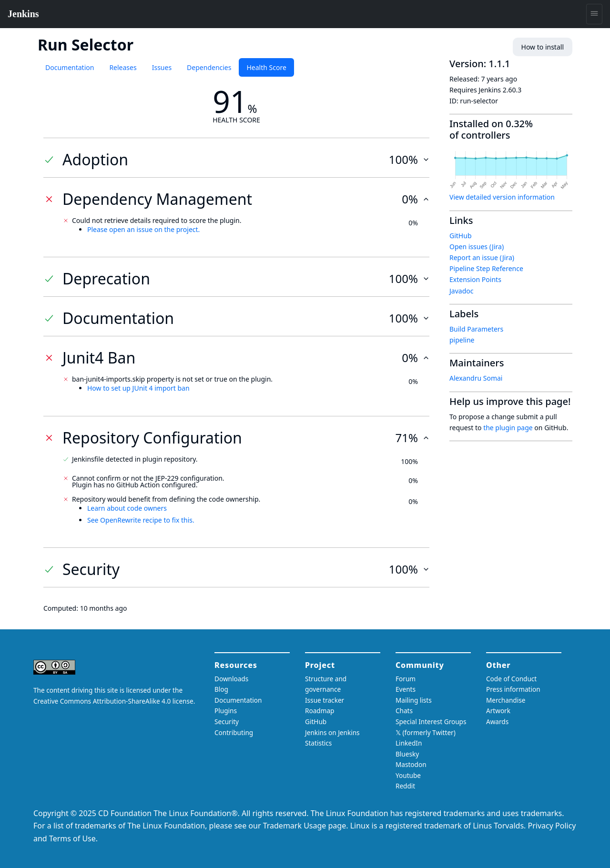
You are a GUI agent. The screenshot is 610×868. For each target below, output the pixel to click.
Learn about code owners (127, 508)
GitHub (461, 236)
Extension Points (475, 279)
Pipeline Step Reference (486, 268)
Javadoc (461, 291)
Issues (162, 67)
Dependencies (209, 67)
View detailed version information (502, 197)
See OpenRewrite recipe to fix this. (141, 520)
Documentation (70, 67)
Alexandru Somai (476, 378)
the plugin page (508, 428)
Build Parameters (476, 329)
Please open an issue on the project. (143, 229)
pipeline (462, 340)
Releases (123, 67)
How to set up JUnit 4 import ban (138, 388)
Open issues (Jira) (477, 247)
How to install (543, 47)
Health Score (266, 67)
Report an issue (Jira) (482, 257)
